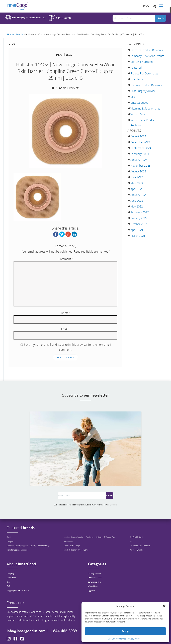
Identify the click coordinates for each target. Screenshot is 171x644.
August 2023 (138, 168)
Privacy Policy (134, 639)
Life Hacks (136, 78)
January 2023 (138, 191)
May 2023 (136, 179)
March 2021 (137, 230)
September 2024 (140, 145)
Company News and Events (146, 56)
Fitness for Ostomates (144, 73)
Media (20, 34)
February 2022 (139, 208)
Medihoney (68, 517)
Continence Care (95, 558)
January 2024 (138, 156)
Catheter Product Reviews (146, 50)
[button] (164, 606)
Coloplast (11, 517)
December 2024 (140, 139)
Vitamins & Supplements (145, 107)
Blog (9, 558)
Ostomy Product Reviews (145, 84)
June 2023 (136, 174)
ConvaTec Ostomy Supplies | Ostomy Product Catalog (29, 522)
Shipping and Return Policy (19, 567)
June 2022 (136, 196)
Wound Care (138, 112)
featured (136, 67)
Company (11, 549)
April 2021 (136, 225)
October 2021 (138, 219)
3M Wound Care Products (142, 522)
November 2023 (140, 162)
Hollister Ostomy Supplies (18, 526)
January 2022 (138, 213)
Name (66, 313)
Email (65, 329)
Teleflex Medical (137, 513)
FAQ (8, 562)
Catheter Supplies (96, 554)
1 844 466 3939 (61, 19)
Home (10, 34)
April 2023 (136, 185)
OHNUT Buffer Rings (72, 522)
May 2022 (136, 202)
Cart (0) (145, 7)
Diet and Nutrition (141, 61)
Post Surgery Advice (142, 90)
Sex (133, 95)
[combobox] (135, 19)
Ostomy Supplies (95, 549)
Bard (9, 513)
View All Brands (138, 526)
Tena (133, 517)
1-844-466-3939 (65, 610)
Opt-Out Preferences (117, 639)
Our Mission (12, 554)
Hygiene (92, 567)
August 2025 (138, 134)
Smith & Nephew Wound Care (76, 526)
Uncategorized (139, 101)
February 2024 (139, 151)
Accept (125, 631)
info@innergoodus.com (30, 608)
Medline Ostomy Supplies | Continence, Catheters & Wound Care (91, 513)
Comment (66, 259)
